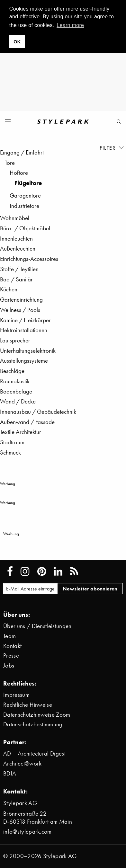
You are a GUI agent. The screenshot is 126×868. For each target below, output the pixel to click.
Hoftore (19, 173)
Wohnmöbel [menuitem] (15, 218)
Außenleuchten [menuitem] (18, 248)
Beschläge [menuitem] (12, 371)
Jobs (9, 665)
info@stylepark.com (27, 832)
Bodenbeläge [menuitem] (16, 391)
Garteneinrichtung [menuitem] (21, 300)
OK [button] (17, 42)
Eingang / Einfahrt (22, 152)
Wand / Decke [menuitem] (18, 401)
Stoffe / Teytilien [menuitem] (19, 269)
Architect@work (22, 763)
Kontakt (12, 646)
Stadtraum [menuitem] (12, 442)
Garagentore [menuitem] (25, 195)
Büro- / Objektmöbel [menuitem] (25, 228)
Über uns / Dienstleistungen (37, 626)
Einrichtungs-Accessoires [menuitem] (29, 259)
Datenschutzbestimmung (33, 724)
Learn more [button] (70, 25)
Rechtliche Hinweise (28, 705)
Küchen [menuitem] (9, 289)
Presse (11, 655)
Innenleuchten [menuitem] (16, 239)
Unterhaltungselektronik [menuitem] (28, 351)
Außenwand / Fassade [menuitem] (27, 422)
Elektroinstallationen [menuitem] (24, 330)
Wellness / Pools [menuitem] (20, 310)
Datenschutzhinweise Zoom (37, 715)
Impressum (16, 695)
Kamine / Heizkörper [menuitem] (25, 320)
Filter (112, 148)
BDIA (10, 773)
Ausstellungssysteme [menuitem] (24, 361)
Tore (10, 163)
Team (9, 636)
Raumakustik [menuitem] (15, 381)
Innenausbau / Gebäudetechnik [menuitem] (38, 412)
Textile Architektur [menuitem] (21, 432)
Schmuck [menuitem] (10, 452)
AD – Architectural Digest (34, 753)
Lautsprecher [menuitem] (15, 340)
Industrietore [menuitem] (24, 206)
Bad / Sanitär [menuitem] (16, 279)
